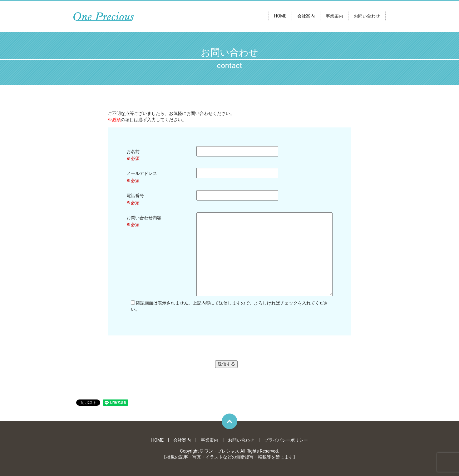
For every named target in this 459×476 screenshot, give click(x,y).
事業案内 (334, 16)
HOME (280, 16)
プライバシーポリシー (286, 440)
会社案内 (306, 16)
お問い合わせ (367, 16)
